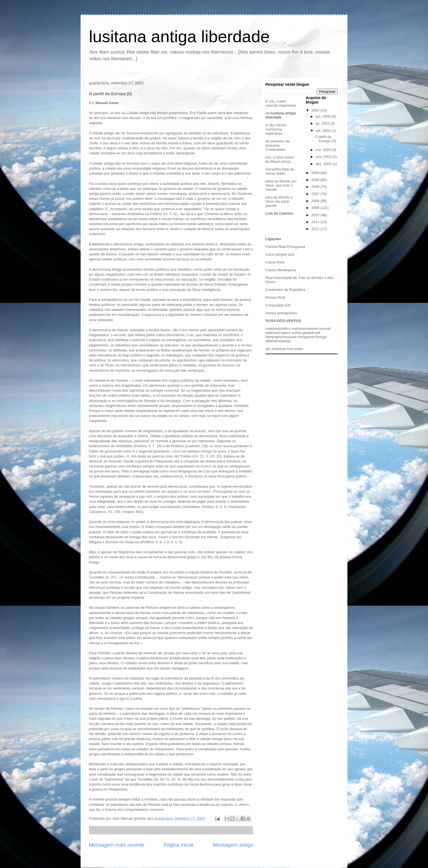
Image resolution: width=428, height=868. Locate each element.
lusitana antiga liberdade (179, 37)
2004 (316, 173)
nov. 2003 (324, 157)
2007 (316, 194)
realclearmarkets (305, 329)
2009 (316, 208)
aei (268, 349)
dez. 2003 (324, 164)
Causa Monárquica (281, 270)
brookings (283, 341)
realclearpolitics (278, 329)
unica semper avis (280, 254)
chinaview (288, 337)
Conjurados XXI (278, 305)
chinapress (306, 337)
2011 (316, 222)
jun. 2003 (324, 116)
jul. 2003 (323, 123)
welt (269, 333)
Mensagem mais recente (117, 845)
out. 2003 (324, 150)
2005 (316, 180)
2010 (316, 215)
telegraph (273, 337)
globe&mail (311, 333)
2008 (316, 201)
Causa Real (275, 262)
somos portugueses (281, 313)
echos (297, 333)
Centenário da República (285, 290)
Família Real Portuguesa (285, 247)
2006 (316, 187)
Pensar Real (275, 297)
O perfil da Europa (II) (325, 139)
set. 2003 (324, 131)
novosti (325, 329)
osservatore (281, 333)
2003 (316, 110)
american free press (287, 349)
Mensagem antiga (233, 845)
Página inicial (179, 845)
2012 (316, 229)
